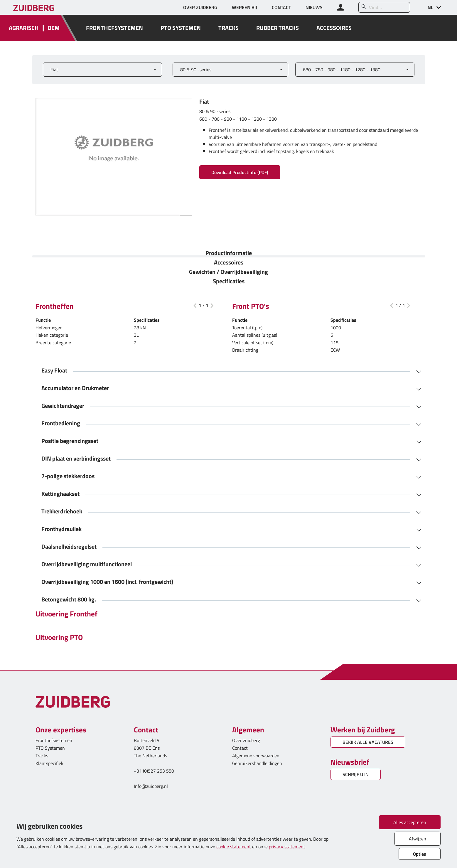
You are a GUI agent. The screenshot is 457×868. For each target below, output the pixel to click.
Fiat (54, 70)
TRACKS (229, 28)
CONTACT (281, 7)
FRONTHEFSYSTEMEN (114, 28)
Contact (240, 748)
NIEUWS (314, 7)
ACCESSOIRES (334, 28)
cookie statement (234, 847)
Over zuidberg (246, 740)
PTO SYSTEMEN (181, 28)
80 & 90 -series (196, 70)
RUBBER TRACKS (278, 28)
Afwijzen (418, 839)
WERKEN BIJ (244, 7)
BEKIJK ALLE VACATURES (368, 742)
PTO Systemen (50, 748)
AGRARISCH (24, 28)
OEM (54, 28)
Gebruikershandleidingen (257, 763)
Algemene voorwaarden (256, 756)
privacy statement (287, 847)
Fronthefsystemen (54, 740)
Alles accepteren (410, 822)
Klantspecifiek (49, 763)
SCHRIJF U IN (356, 774)
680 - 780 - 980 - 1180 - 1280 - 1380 (342, 70)
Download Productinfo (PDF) (240, 172)
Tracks (42, 756)
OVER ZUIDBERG (200, 7)
